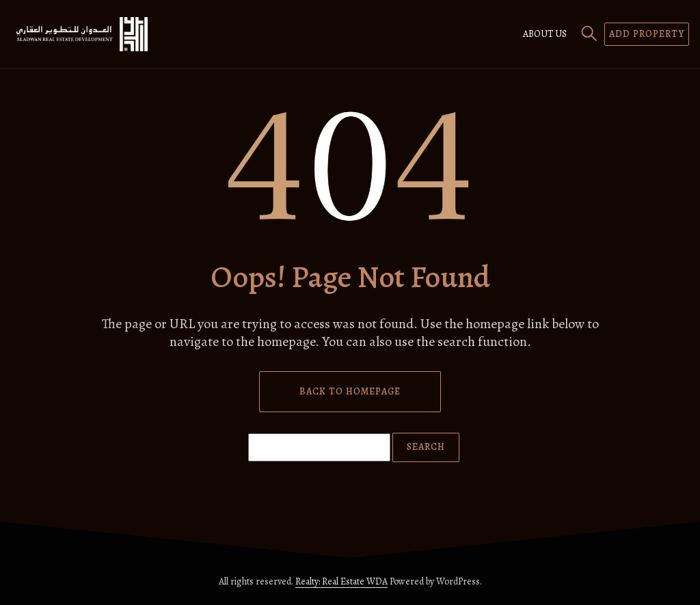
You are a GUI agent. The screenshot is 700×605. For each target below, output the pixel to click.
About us (545, 34)
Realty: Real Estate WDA (341, 581)
